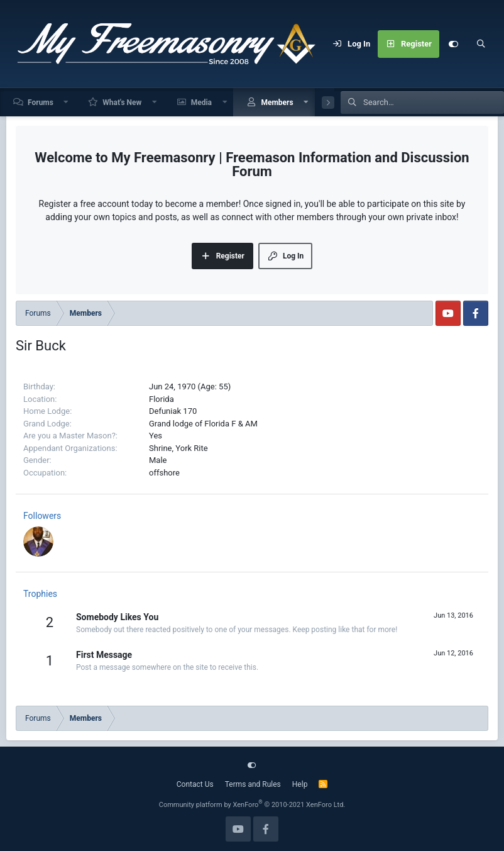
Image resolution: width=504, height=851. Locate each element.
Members (277, 103)
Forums (41, 103)
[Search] (481, 44)
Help (300, 784)
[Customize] (453, 44)
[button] (67, 102)
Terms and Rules (253, 784)
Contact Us (195, 784)
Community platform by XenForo (252, 805)
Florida (162, 399)
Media (201, 103)
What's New (122, 103)
